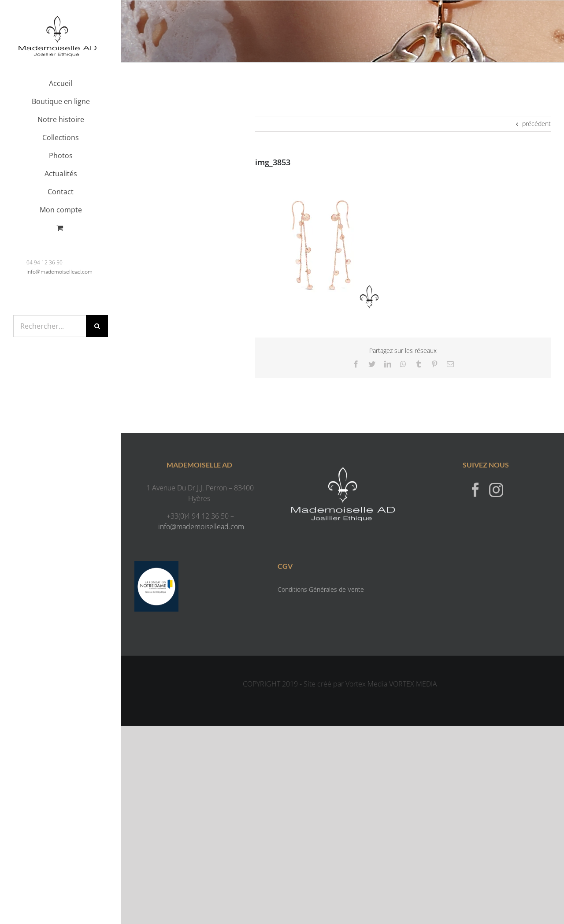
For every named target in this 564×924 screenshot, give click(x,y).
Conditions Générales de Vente (321, 589)
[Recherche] (97, 326)
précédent (536, 124)
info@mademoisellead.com (59, 272)
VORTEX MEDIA (413, 684)
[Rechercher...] (50, 326)
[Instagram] (496, 490)
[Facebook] (475, 490)
